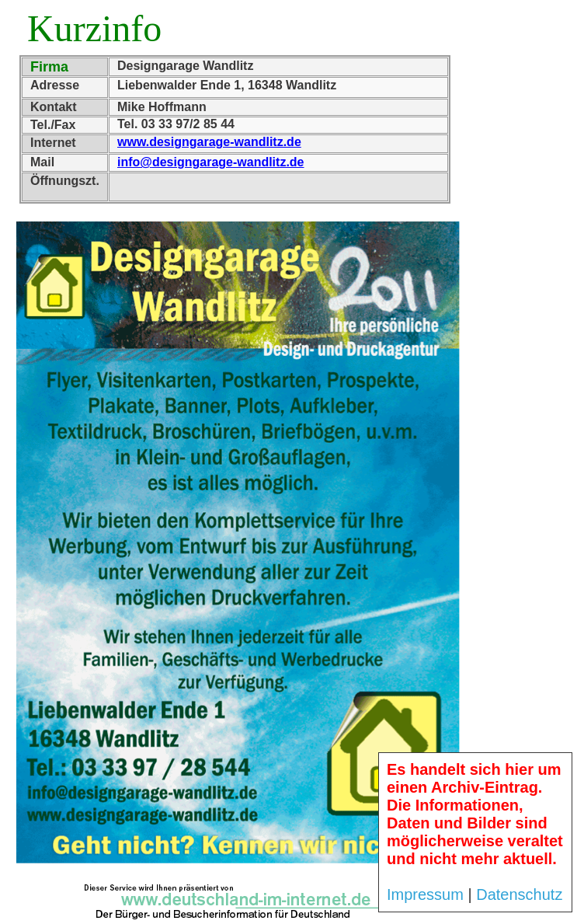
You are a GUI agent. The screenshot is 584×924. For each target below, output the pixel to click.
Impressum (425, 894)
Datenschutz (519, 894)
